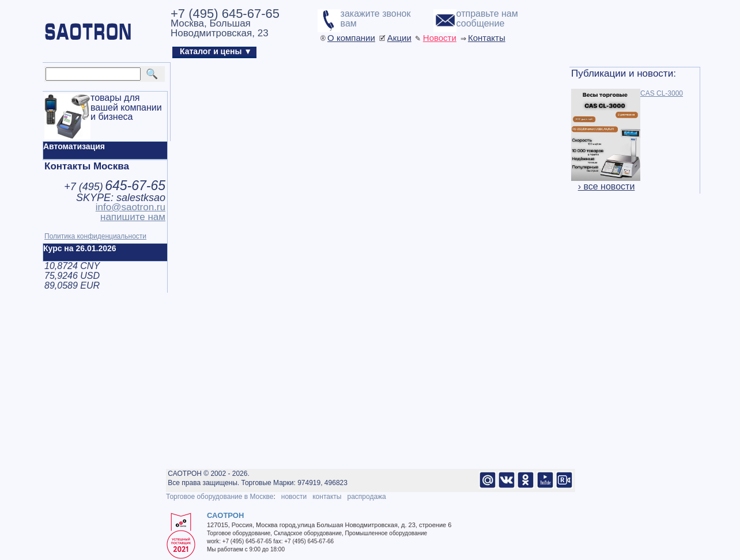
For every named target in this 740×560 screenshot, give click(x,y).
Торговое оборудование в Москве (220, 497)
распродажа (366, 497)
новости (294, 497)
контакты (327, 497)
